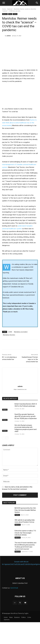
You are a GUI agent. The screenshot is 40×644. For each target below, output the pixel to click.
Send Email (14, 588)
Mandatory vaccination (21, 332)
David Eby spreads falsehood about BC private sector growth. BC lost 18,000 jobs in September (26, 416)
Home (4, 9)
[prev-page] (3, 438)
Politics (15, 14)
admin (9, 36)
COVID (10, 332)
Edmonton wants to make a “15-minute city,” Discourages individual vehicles (25, 533)
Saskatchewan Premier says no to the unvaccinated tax (30, 359)
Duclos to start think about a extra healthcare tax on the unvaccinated (19, 123)
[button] (4, 3)
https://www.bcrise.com (20, 389)
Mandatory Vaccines (9, 335)
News (10, 14)
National (10, 9)
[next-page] (7, 438)
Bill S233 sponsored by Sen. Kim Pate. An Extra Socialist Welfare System (25, 510)
